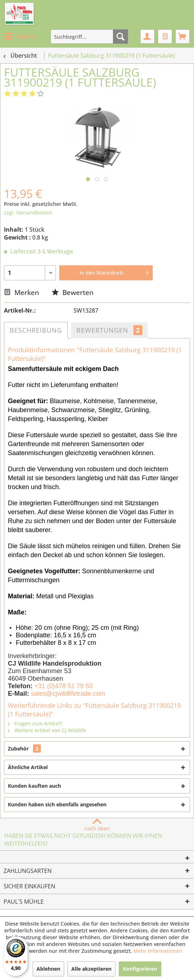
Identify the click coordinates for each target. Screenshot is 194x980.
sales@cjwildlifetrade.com (68, 694)
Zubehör (24, 749)
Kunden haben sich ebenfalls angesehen (57, 804)
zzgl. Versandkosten (28, 213)
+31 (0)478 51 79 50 (64, 686)
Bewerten (73, 292)
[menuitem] (19, 37)
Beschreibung (36, 330)
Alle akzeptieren (91, 969)
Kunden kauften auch (34, 786)
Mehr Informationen (158, 951)
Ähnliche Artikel (28, 767)
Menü (19, 36)
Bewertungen (109, 330)
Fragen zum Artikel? (35, 723)
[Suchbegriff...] (89, 37)
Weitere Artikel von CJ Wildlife (47, 730)
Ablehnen (48, 969)
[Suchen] (120, 37)
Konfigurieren (140, 969)
